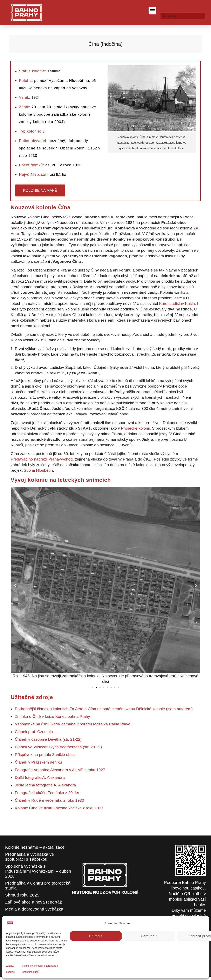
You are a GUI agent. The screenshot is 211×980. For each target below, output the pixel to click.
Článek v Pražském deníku (38, 762)
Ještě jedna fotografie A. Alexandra (45, 785)
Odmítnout (149, 936)
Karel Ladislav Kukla (177, 304)
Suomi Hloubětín (38, 470)
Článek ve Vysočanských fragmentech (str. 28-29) (58, 747)
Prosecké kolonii (135, 428)
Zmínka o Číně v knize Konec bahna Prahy (52, 716)
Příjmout (96, 936)
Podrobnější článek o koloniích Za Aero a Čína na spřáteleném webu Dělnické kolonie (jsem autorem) (104, 709)
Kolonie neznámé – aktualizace (35, 847)
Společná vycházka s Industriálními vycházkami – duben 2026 (38, 871)
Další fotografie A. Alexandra (40, 777)
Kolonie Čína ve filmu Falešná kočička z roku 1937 (59, 808)
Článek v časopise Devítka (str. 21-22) (48, 739)
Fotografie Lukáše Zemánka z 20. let (47, 793)
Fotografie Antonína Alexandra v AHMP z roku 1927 (60, 770)
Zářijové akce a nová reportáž (33, 902)
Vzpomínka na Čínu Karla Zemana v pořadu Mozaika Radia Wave (73, 724)
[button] (152, 11)
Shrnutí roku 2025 (22, 895)
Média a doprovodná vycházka (34, 909)
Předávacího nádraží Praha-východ (42, 459)
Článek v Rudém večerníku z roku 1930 (49, 800)
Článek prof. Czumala (34, 732)
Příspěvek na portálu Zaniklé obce (45, 755)
